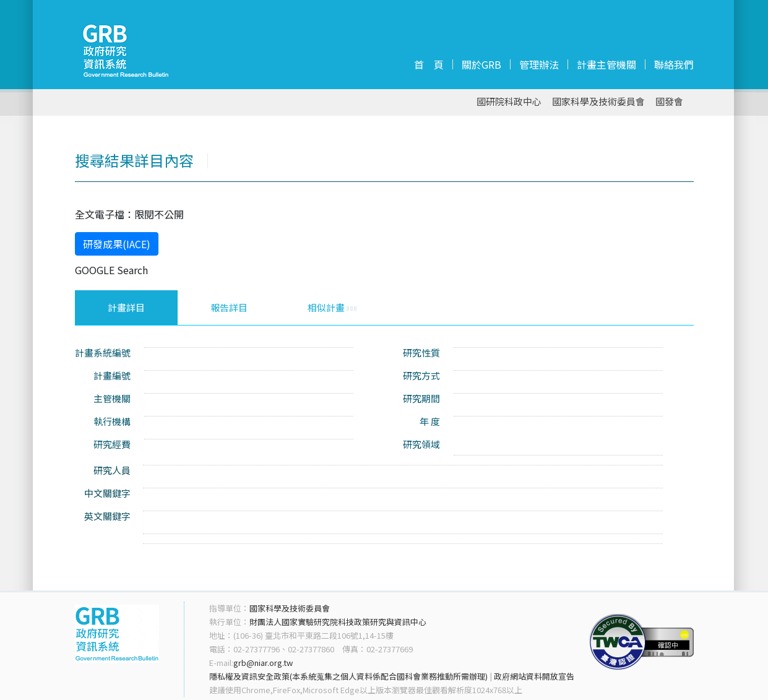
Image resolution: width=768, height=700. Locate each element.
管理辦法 (539, 64)
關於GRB (481, 64)
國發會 (669, 102)
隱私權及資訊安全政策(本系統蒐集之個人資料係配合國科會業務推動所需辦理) (348, 676)
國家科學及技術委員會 (598, 102)
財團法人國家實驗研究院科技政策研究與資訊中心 (338, 622)
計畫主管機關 (606, 64)
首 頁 (429, 64)
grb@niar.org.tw (263, 663)
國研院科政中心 (509, 102)
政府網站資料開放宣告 (534, 676)
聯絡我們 (674, 64)
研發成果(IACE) (117, 244)
